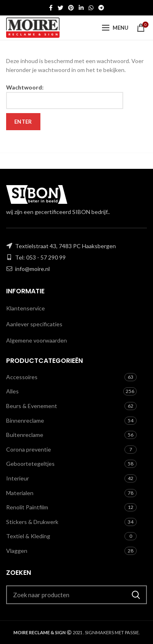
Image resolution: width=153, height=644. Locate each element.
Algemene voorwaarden (37, 340)
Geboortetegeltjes (30, 464)
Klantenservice (25, 308)
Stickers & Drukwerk (32, 522)
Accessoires (22, 377)
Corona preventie (29, 449)
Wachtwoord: (65, 96)
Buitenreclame (25, 435)
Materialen (20, 493)
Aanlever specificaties (34, 324)
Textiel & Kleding (28, 536)
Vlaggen (17, 551)
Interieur (18, 478)
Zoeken (136, 595)
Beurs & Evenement (32, 406)
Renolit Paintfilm (27, 507)
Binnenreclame (25, 420)
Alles (12, 391)
